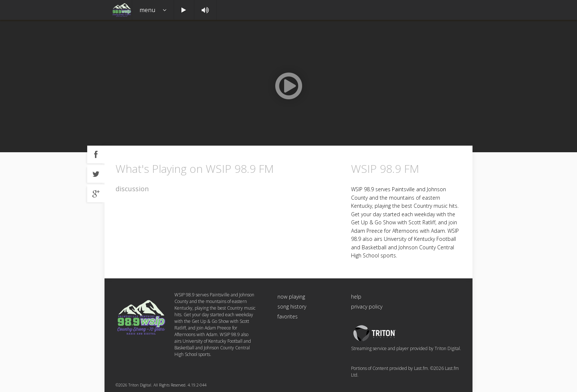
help (356, 297)
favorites (288, 316)
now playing (291, 297)
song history (292, 307)
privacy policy (367, 307)
